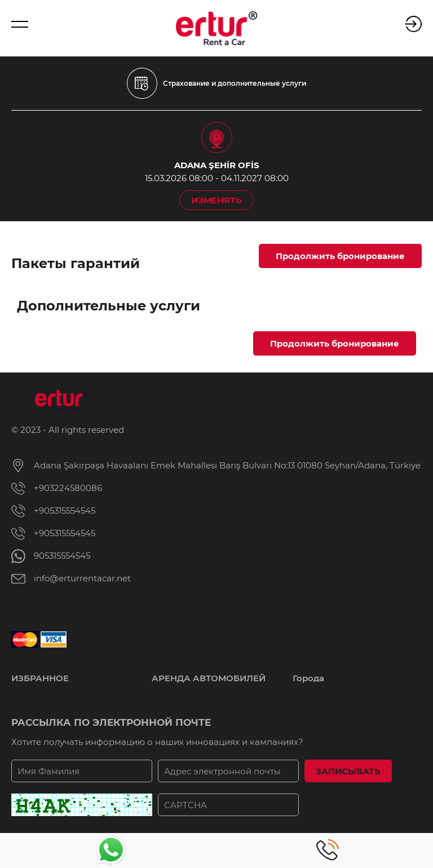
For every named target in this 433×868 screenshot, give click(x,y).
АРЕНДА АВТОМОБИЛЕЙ (209, 678)
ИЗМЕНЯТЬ (216, 200)
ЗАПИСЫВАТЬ (348, 771)
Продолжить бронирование (340, 256)
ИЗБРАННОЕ (40, 678)
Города (308, 678)
